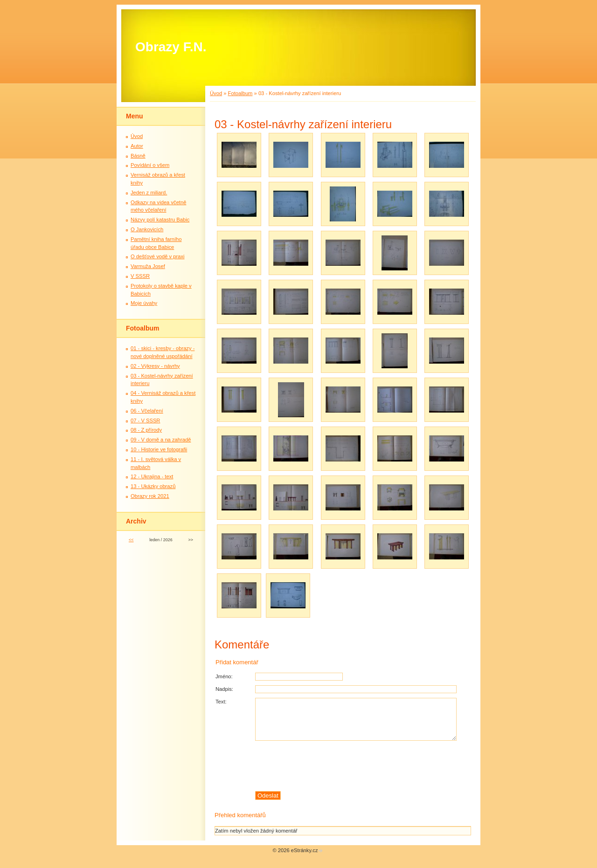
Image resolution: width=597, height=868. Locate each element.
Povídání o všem (150, 165)
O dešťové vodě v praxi (158, 256)
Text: (221, 702)
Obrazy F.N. (171, 47)
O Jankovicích (147, 229)
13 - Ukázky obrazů (153, 486)
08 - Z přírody (146, 430)
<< (131, 540)
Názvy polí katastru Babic (160, 220)
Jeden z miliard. (149, 193)
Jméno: (224, 676)
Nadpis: (224, 689)
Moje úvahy (144, 303)
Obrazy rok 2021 (150, 496)
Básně (138, 156)
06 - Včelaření (147, 411)
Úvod (216, 93)
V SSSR (140, 276)
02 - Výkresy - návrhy (155, 366)
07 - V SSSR (145, 420)
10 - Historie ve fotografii (159, 449)
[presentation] (363, 766)
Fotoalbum (240, 93)
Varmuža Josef (148, 266)
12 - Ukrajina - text (152, 476)
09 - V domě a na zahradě (161, 440)
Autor (137, 146)
